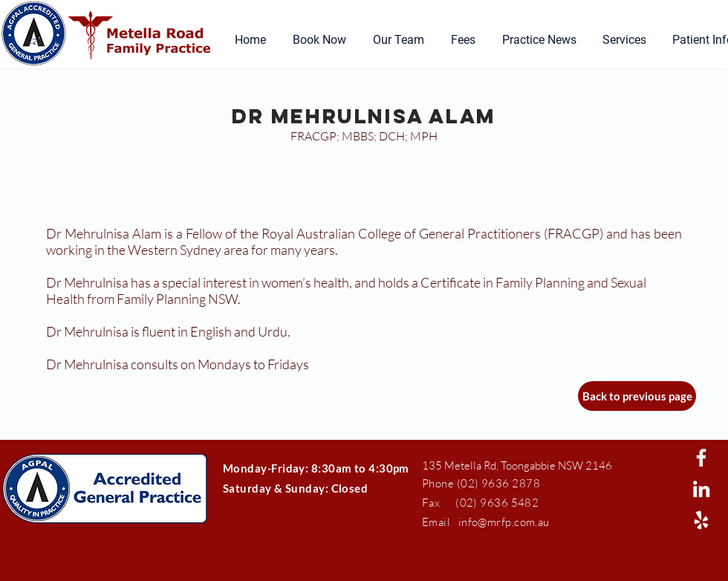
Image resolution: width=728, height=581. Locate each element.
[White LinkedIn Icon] (701, 489)
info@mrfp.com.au (504, 522)
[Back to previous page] (637, 396)
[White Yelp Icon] (701, 520)
